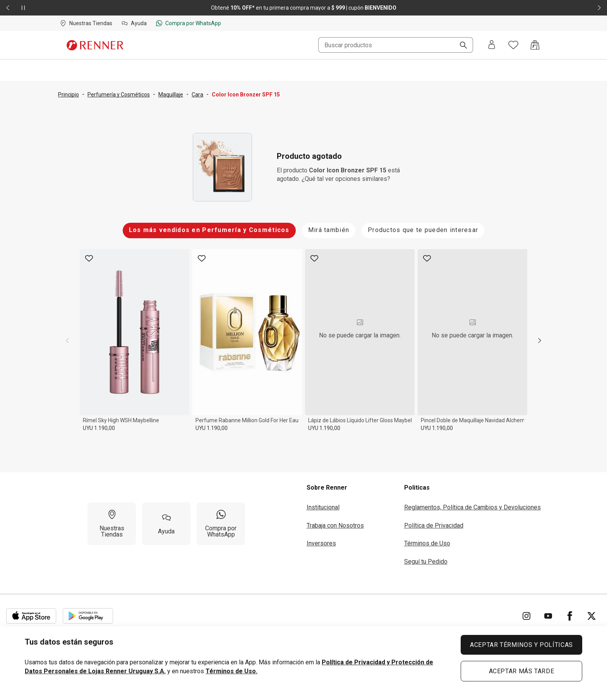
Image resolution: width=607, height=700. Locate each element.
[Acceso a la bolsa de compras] (535, 45)
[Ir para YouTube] (548, 616)
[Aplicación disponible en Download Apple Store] (31, 616)
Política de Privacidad (434, 525)
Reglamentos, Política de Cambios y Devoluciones (472, 507)
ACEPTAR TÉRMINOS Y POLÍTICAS (521, 645)
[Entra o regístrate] (492, 45)
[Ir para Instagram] (526, 616)
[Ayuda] (166, 524)
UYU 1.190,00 (99, 428)
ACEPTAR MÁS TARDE (522, 671)
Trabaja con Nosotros (335, 525)
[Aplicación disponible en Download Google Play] (88, 616)
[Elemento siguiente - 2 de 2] (599, 8)
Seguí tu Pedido (426, 562)
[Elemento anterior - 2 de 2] (8, 8)
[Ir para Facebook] (570, 616)
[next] (540, 341)
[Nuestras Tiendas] (112, 524)
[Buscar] (460, 46)
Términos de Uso (427, 543)
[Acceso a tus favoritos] (513, 45)
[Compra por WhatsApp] (221, 524)
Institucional (323, 507)
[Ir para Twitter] (592, 616)
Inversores (321, 543)
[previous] (67, 341)
